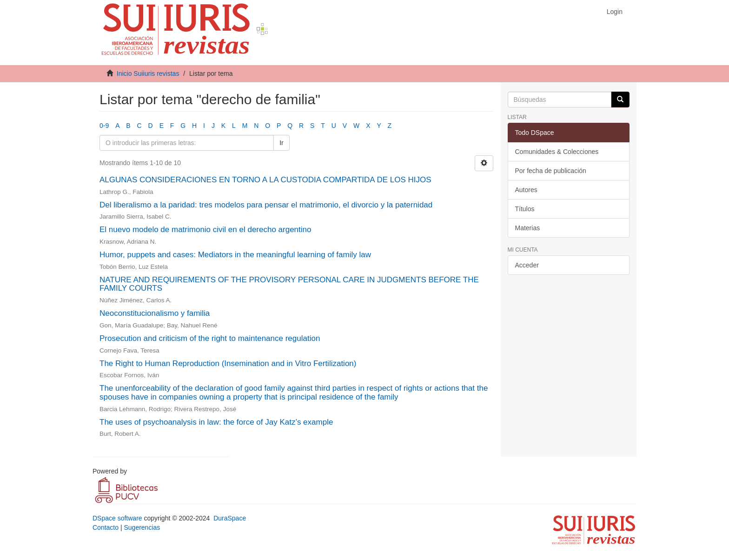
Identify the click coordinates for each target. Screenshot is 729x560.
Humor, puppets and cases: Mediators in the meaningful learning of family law (235, 255)
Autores (526, 190)
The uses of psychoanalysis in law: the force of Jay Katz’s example (216, 422)
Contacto (106, 527)
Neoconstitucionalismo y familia (155, 313)
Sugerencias (142, 527)
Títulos (525, 209)
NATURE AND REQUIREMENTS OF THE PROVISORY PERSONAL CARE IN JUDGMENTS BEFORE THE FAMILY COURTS (289, 284)
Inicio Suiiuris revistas (148, 73)
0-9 (104, 126)
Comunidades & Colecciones (557, 152)
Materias (528, 228)
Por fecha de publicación (551, 171)
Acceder (527, 265)
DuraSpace (230, 518)
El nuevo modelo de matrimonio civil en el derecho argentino (205, 230)
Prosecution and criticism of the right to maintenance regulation (210, 338)
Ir (282, 143)
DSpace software (117, 518)
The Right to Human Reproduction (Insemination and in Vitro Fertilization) (228, 363)
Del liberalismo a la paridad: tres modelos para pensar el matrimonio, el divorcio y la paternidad (266, 205)
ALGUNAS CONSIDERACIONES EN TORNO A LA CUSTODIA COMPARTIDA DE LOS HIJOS (265, 180)
